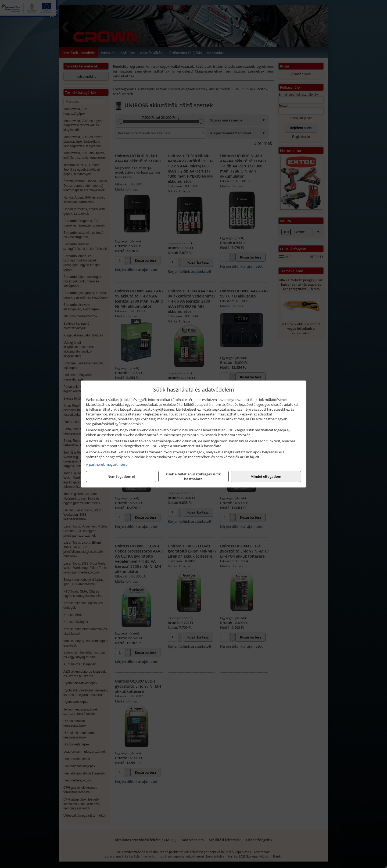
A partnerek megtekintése (107, 464)
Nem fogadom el (121, 476)
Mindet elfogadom (266, 476)
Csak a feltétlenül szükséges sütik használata (193, 476)
